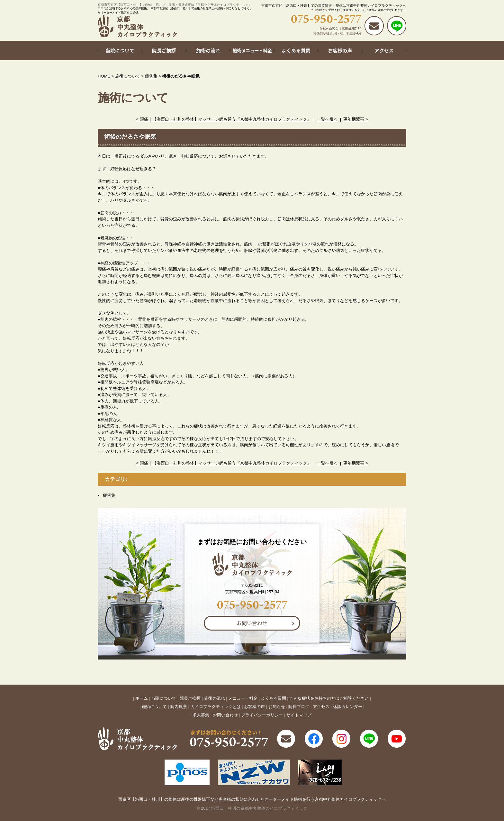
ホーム (142, 698)
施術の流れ (215, 698)
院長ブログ (299, 707)
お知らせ (277, 707)
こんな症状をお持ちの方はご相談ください (329, 698)
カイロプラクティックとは (216, 707)
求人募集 (201, 715)
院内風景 (179, 707)
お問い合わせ (252, 623)
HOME (104, 76)
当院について (164, 698)
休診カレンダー (348, 707)
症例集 (151, 76)
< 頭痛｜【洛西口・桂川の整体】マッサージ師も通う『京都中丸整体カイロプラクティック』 (223, 119)
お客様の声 (254, 707)
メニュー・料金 (243, 698)
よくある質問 (274, 698)
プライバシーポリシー (262, 715)
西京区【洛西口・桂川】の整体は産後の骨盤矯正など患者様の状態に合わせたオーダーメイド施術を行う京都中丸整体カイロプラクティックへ (252, 799)
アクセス (321, 707)
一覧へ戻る (327, 119)
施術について (128, 76)
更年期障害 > (355, 119)
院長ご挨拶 (190, 698)
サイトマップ (299, 715)
